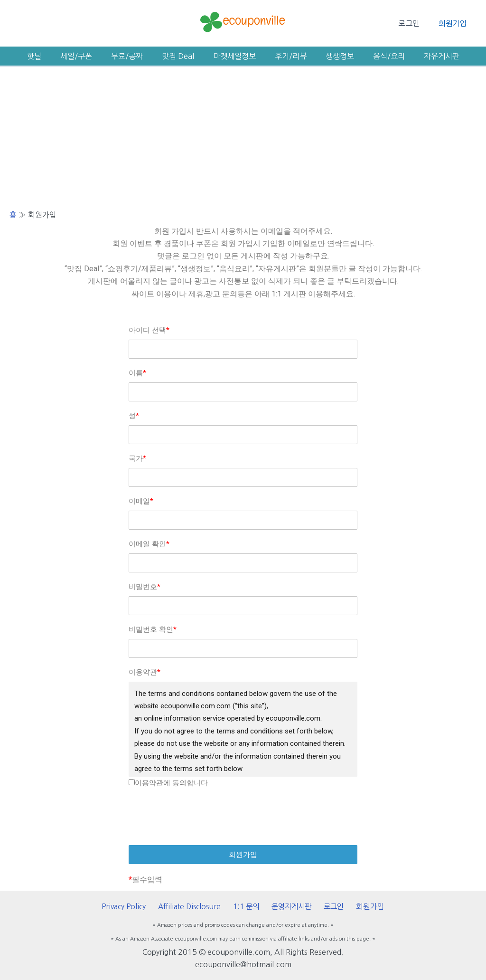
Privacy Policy (130, 906)
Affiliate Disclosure (195, 906)
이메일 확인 (149, 544)
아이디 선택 (149, 330)
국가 (137, 458)
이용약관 (145, 672)
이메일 (141, 501)
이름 (137, 373)
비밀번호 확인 (153, 629)
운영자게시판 (293, 906)
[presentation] (243, 817)
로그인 (415, 23)
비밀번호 (145, 587)
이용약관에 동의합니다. (169, 783)
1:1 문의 (250, 906)
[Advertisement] (243, 138)
